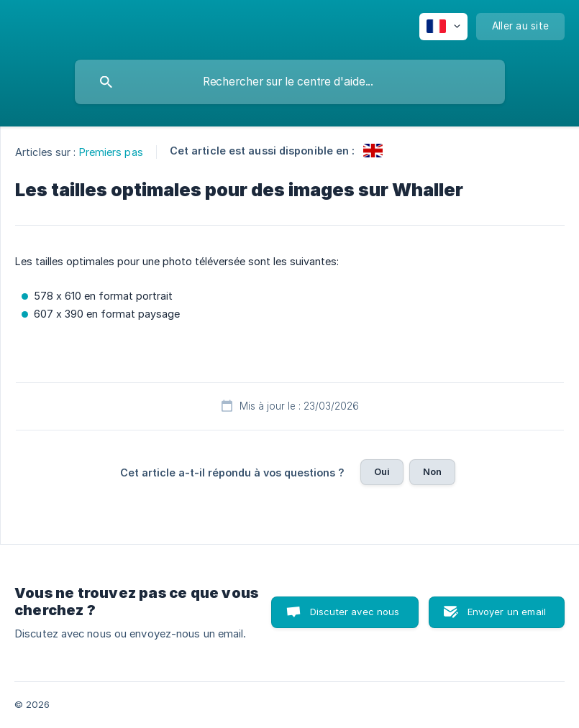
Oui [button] (382, 471)
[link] (373, 151)
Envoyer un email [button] (507, 612)
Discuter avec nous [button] (355, 612)
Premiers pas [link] (111, 152)
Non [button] (432, 471)
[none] (443, 27)
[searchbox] (290, 82)
